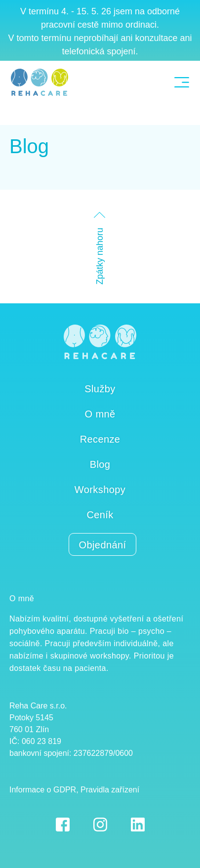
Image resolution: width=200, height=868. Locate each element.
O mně (100, 414)
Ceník (100, 515)
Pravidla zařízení (110, 790)
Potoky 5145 (31, 718)
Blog (29, 146)
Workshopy (100, 490)
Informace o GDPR (43, 790)
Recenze (100, 439)
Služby (100, 389)
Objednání (103, 545)
